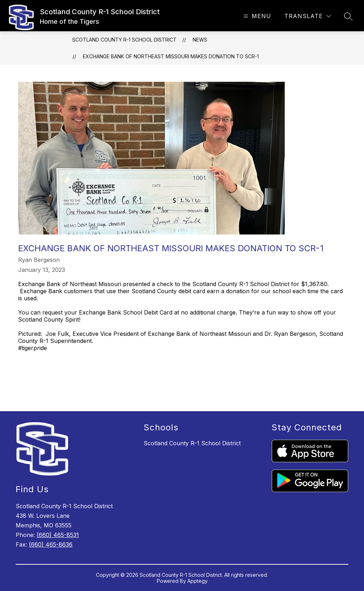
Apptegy (197, 581)
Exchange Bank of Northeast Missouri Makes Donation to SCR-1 (171, 56)
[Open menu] (256, 16)
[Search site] (348, 16)
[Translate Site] (308, 16)
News (200, 40)
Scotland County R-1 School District (124, 40)
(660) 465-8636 (51, 544)
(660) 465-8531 (58, 535)
